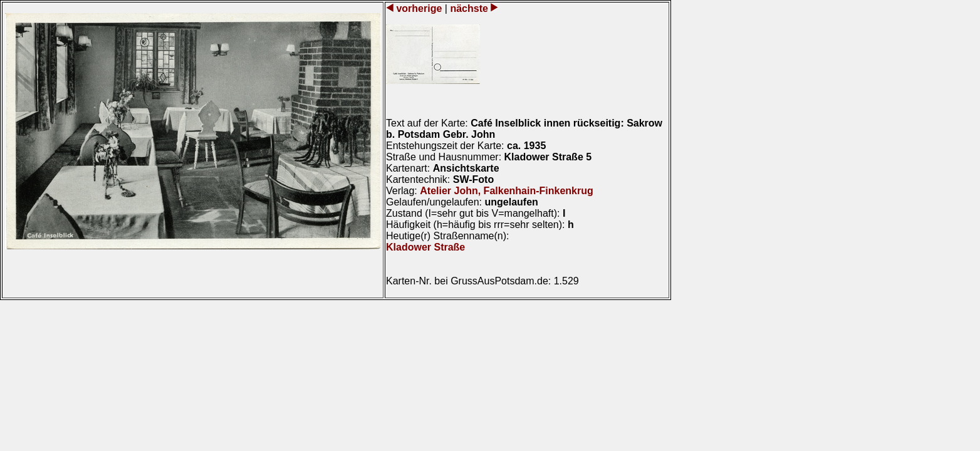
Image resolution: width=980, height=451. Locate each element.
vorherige (419, 8)
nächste (469, 8)
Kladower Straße (425, 247)
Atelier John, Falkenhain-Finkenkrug (507, 191)
